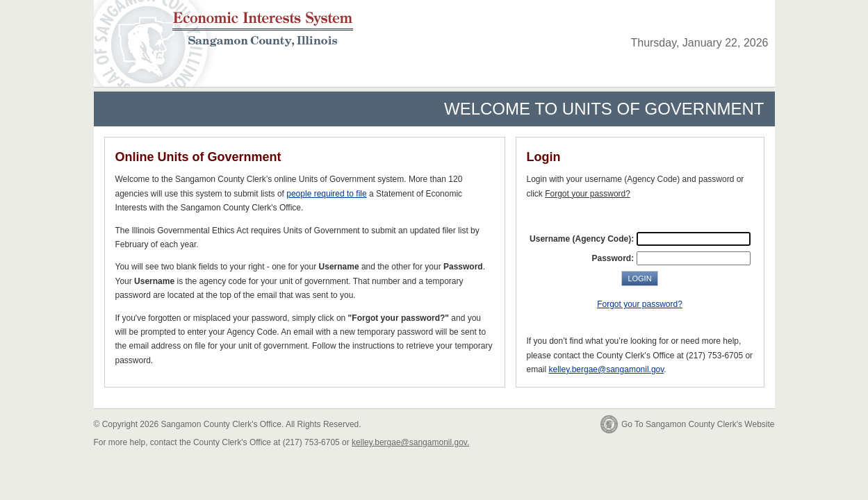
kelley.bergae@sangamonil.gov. (410, 442)
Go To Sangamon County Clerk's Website (698, 424)
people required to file (326, 194)
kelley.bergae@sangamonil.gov (607, 369)
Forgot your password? (640, 304)
